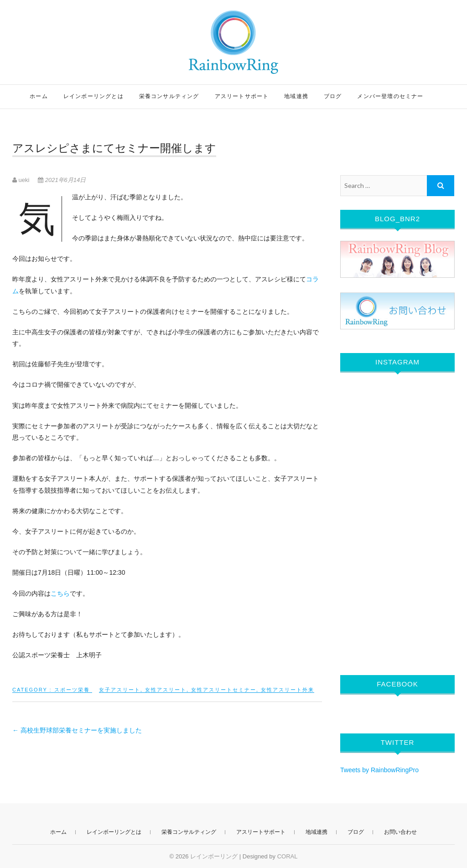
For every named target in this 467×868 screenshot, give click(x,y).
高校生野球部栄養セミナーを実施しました (77, 730)
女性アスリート (166, 690)
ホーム (39, 96)
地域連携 (296, 96)
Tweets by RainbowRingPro (379, 770)
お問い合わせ (400, 832)
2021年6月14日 (62, 180)
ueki (22, 180)
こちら (60, 593)
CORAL (288, 856)
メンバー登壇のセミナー (390, 96)
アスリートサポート (242, 96)
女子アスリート (120, 690)
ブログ (333, 96)
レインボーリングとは (93, 96)
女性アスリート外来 (288, 690)
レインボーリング (214, 856)
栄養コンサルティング (169, 96)
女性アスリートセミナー (224, 690)
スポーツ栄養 (72, 690)
